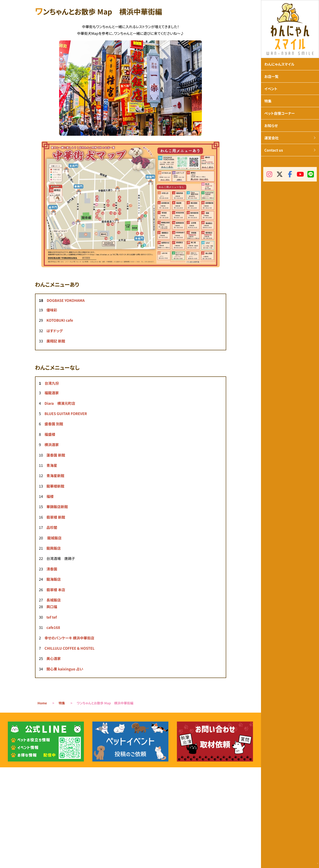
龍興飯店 (54, 548)
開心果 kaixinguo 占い (65, 669)
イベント (271, 89)
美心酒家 (54, 658)
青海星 (52, 465)
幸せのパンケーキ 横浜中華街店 (69, 638)
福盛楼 (50, 434)
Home (42, 703)
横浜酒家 (52, 444)
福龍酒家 (52, 393)
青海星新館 (55, 476)
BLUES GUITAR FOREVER (66, 413)
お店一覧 (271, 76)
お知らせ (271, 125)
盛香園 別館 (54, 424)
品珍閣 (52, 527)
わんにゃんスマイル (279, 64)
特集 (62, 703)
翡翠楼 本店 (56, 590)
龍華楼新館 (55, 486)
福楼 (50, 496)
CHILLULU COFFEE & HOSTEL (69, 648)
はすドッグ (55, 331)
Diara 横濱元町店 (60, 403)
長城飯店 (54, 600)
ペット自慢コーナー (280, 113)
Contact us (274, 150)
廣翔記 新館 (56, 341)
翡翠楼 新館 (56, 517)
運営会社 (271, 138)
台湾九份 (52, 383)
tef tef (52, 617)
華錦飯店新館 (57, 507)
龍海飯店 (54, 579)
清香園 (52, 569)
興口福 (52, 607)
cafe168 (53, 627)
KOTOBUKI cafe (60, 320)
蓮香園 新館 (56, 455)
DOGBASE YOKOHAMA (66, 300)
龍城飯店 (54, 538)
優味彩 (52, 310)
